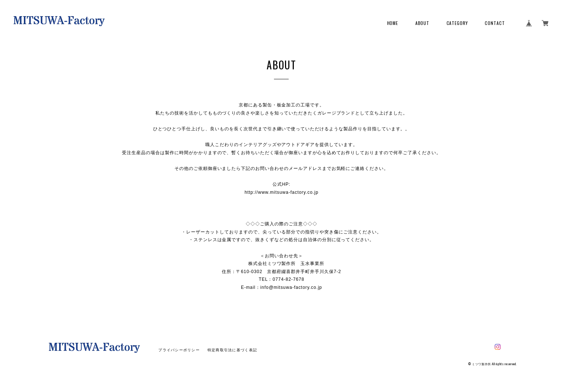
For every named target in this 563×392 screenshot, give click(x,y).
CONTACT (495, 23)
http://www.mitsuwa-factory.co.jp (281, 192)
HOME (393, 23)
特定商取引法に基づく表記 (232, 350)
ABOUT (423, 23)
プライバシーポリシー (179, 350)
